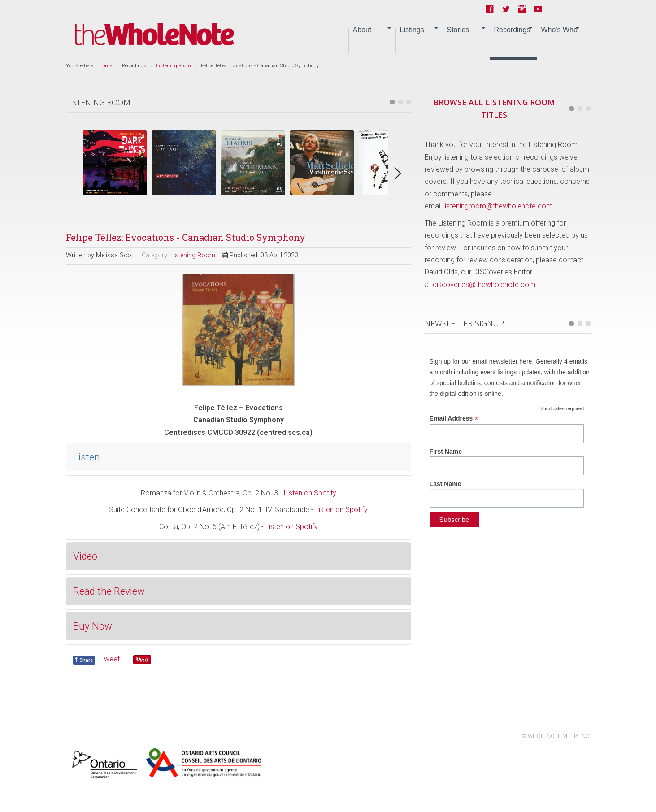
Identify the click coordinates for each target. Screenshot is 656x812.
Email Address (454, 419)
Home (106, 66)
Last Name (445, 484)
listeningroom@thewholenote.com (498, 206)
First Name (446, 452)
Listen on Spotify (310, 493)
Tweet (110, 659)
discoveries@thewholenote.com (484, 284)
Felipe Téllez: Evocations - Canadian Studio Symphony (186, 237)
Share (84, 660)
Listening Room (174, 66)
